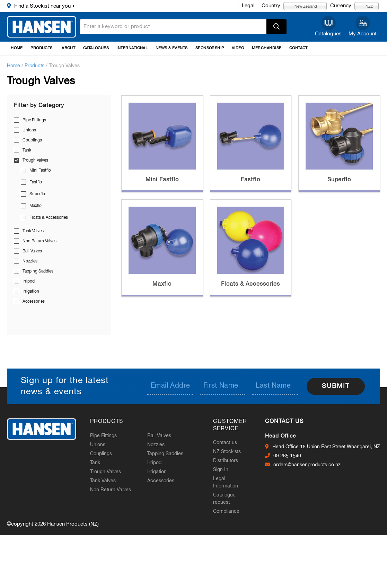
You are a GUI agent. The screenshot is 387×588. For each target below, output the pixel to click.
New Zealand (302, 6)
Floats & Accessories (49, 218)
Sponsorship (210, 48)
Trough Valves (35, 161)
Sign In (221, 470)
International (132, 48)
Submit (336, 386)
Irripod (29, 282)
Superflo (37, 194)
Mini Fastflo (40, 171)
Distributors (226, 461)
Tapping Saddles (38, 271)
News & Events (172, 48)
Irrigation (31, 292)
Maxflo (36, 206)
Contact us (225, 443)
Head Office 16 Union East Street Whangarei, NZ (326, 447)
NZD (366, 6)
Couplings (32, 140)
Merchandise (267, 48)
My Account (363, 34)
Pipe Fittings (34, 120)
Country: (272, 6)
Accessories (34, 302)
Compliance (226, 511)
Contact (298, 48)
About (68, 48)
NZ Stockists (227, 452)
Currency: (341, 6)
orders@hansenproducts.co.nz (307, 465)
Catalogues (328, 34)
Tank (27, 150)
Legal (248, 6)
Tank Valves (33, 231)
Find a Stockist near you (42, 6)
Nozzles (30, 261)
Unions (29, 130)
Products (42, 48)
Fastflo (36, 182)
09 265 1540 (287, 456)
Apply (276, 27)
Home (17, 48)
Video (238, 48)
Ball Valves (32, 251)
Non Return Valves (39, 241)
